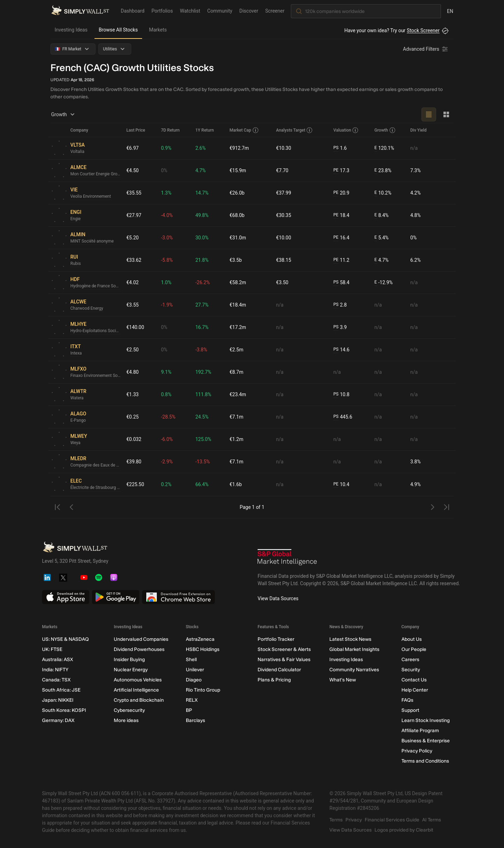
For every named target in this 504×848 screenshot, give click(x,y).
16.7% (202, 327)
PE (336, 170)
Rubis (76, 264)
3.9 (340, 327)
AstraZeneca (200, 639)
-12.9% (384, 283)
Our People (414, 649)
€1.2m (237, 439)
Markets (158, 30)
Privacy (354, 820)
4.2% (415, 193)
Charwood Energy (87, 309)
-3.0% (167, 238)
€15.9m (238, 170)
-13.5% (202, 462)
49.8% (202, 215)
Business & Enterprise (426, 741)
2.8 (340, 305)
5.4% (382, 238)
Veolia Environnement (91, 197)
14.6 (341, 350)
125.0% (203, 439)
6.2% (415, 260)
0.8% (166, 394)
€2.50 (132, 350)
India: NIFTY (55, 670)
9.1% (166, 372)
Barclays (195, 720)
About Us (412, 639)
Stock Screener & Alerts (284, 649)
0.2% (166, 484)
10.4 (341, 485)
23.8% (383, 171)
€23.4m (238, 394)
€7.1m (237, 417)
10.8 (341, 395)
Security (411, 670)
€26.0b (237, 193)
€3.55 (132, 305)
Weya (75, 443)
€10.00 (284, 238)
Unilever (195, 670)
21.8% (202, 260)
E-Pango (78, 421)
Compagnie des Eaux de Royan (96, 465)
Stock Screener (423, 30)
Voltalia (77, 152)
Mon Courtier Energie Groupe (96, 174)
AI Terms (432, 820)
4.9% (415, 484)
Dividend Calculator (279, 670)
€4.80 (132, 372)
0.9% (166, 148)
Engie (75, 219)
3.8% (415, 462)
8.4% (382, 215)
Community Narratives (354, 670)
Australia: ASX (58, 660)
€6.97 (132, 148)
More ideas (126, 720)
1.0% (166, 282)
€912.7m (239, 148)
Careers (410, 660)
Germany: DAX (58, 720)
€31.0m (238, 238)
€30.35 (284, 215)
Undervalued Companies (141, 639)
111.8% (203, 394)
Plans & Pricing (274, 680)
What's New (343, 680)
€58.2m (238, 282)
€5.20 (132, 238)
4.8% (415, 215)
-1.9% (167, 305)
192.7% (203, 372)
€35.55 (134, 193)
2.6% (201, 148)
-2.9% (167, 462)
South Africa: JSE (61, 690)
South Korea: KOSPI (64, 710)
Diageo (194, 680)
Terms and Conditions (425, 761)
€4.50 (132, 170)
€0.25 (132, 417)
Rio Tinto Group (203, 690)
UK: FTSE (52, 649)
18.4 (341, 215)
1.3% (166, 193)
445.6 (343, 417)
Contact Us (414, 680)
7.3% (415, 170)
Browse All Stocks (118, 30)
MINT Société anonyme (92, 241)
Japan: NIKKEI (58, 700)
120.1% (384, 148)
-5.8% (167, 260)
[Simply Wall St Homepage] (80, 11)
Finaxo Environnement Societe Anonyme (96, 376)
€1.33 (132, 394)
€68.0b (237, 215)
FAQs (407, 700)
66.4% (202, 484)
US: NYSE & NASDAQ (65, 639)
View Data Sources (278, 598)
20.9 (341, 193)
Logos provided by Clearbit (404, 830)
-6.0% (167, 439)
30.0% (202, 238)
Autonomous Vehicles (138, 680)
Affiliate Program (420, 731)
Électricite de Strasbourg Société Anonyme (96, 488)
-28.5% (168, 417)
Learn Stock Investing (426, 720)
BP (189, 710)
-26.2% (202, 282)
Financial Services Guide (392, 820)
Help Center (415, 690)
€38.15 (284, 260)
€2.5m (237, 350)
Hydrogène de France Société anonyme (96, 286)
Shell (191, 660)
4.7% (201, 170)
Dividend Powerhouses (139, 649)
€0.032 (134, 439)
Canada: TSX (56, 680)
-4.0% (167, 215)
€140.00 (135, 327)
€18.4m (238, 305)
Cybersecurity (129, 710)
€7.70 (282, 170)
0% (164, 170)
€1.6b (236, 484)
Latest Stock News (350, 639)
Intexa (76, 353)
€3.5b (236, 260)
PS (336, 148)
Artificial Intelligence (136, 690)
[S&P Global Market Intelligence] (287, 558)
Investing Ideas (71, 30)
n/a (414, 148)
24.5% (202, 417)
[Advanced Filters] (426, 49)
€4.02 (132, 282)
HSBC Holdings (203, 649)
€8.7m (237, 372)
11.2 (341, 260)
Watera (77, 398)
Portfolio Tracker (276, 639)
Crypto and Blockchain (139, 700)
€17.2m (238, 327)
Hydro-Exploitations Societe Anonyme (96, 331)
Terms (336, 820)
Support (410, 710)
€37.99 (284, 193)
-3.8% (201, 350)
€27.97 (134, 215)
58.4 (341, 283)
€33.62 (134, 260)
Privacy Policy (417, 751)
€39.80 (134, 462)
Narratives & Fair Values (284, 660)
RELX (192, 700)
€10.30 (284, 148)
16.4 (341, 238)
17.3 (341, 171)
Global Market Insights (354, 649)
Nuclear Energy (131, 670)
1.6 (340, 148)
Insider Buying (129, 660)
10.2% (383, 193)
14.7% (202, 193)
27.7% (202, 305)
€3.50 (282, 282)
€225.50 (135, 484)
